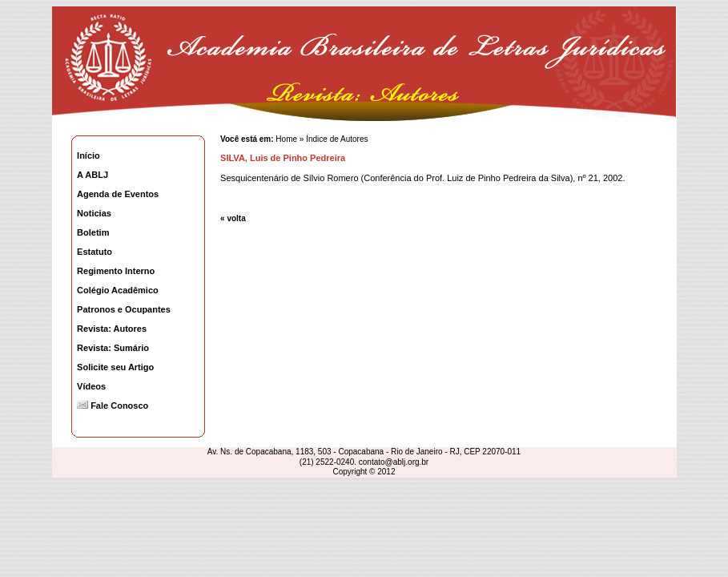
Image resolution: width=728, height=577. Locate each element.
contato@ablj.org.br (394, 462)
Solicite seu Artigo (115, 367)
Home (286, 139)
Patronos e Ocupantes (124, 309)
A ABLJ (93, 175)
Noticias (94, 213)
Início (88, 155)
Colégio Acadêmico (118, 290)
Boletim (93, 232)
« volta (233, 218)
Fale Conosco (113, 406)
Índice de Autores (337, 139)
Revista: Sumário (113, 348)
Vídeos (91, 386)
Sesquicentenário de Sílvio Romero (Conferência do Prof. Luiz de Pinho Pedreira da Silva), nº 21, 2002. (422, 178)
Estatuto (95, 252)
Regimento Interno (116, 271)
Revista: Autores (112, 329)
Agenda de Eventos (118, 194)
